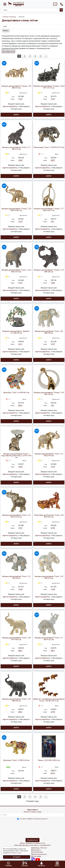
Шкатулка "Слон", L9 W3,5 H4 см (16, 760)
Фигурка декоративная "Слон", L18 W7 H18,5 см (16, 639)
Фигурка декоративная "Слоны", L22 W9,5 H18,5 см (16, 210)
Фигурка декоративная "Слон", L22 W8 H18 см (49, 332)
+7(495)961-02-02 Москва (34, 852)
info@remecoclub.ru (34, 850)
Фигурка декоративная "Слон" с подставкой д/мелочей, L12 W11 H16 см (16, 456)
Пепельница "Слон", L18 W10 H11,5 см (49, 147)
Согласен (17, 857)
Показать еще (32, 801)
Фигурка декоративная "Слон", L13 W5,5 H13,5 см (16, 516)
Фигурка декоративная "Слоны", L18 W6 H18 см (49, 393)
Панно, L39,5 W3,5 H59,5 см (49, 760)
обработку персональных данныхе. (38, 819)
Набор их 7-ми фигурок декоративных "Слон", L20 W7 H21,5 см (49, 700)
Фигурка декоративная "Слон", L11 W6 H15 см (16, 148)
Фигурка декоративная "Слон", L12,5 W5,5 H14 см (16, 271)
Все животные (8, 51)
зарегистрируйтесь (10, 106)
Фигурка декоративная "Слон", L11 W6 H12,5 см (49, 639)
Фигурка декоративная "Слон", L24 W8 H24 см (16, 700)
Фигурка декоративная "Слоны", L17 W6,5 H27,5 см (49, 210)
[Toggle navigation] (5, 4)
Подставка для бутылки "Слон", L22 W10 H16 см (49, 516)
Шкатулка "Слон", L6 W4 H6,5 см (16, 393)
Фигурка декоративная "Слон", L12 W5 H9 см (16, 577)
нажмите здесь (16, 853)
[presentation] (11, 828)
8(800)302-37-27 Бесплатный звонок (34, 854)
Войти (16, 115)
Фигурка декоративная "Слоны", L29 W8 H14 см (16, 87)
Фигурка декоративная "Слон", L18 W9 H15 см (49, 577)
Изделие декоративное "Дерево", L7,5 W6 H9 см (16, 332)
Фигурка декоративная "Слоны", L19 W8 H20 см (49, 271)
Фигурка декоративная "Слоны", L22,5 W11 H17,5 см (49, 87)
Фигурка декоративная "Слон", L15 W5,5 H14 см (49, 455)
